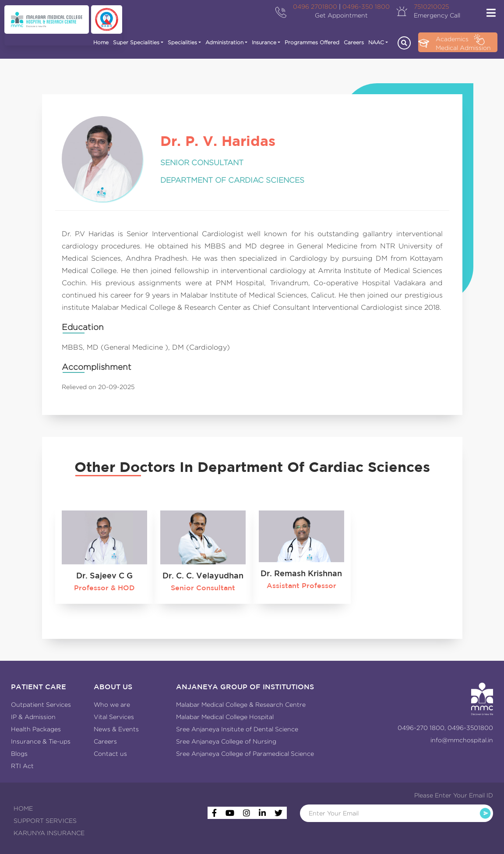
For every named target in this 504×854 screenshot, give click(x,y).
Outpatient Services (41, 705)
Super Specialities (136, 42)
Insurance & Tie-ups (41, 741)
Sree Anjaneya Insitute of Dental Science (237, 729)
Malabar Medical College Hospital (225, 717)
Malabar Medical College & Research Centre (241, 705)
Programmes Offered (312, 42)
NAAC (376, 42)
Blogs (19, 754)
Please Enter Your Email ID (454, 795)
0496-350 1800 (366, 7)
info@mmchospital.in (462, 740)
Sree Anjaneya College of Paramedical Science (245, 754)
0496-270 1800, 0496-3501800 (445, 728)
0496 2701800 (315, 7)
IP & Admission (33, 717)
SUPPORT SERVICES (45, 821)
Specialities (182, 42)
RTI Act (22, 766)
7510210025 (431, 7)
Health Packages (36, 729)
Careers (354, 42)
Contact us (110, 754)
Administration (224, 42)
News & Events (116, 729)
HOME (23, 808)
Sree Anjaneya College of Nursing (226, 741)
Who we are (112, 705)
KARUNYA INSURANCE (49, 833)
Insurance (264, 42)
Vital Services (114, 717)
